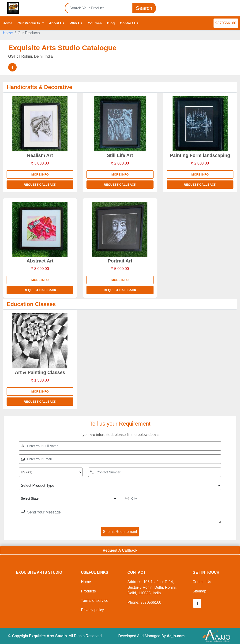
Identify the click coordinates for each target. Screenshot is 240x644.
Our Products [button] (29, 23)
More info (40, 174)
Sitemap (199, 591)
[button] (197, 603)
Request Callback (40, 185)
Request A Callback (120, 550)
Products (88, 591)
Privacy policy (92, 610)
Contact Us (129, 23)
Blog (111, 23)
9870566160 (226, 23)
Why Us (76, 23)
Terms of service (94, 601)
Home (7, 23)
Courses (95, 23)
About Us (57, 23)
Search (144, 8)
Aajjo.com (176, 636)
